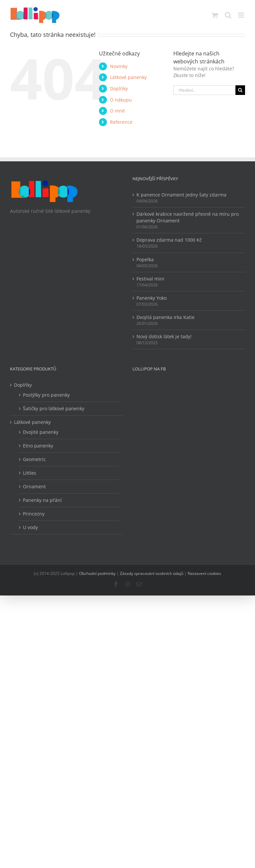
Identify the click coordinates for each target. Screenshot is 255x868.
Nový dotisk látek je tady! (164, 336)
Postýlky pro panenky (46, 395)
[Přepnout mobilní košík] (215, 15)
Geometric (34, 459)
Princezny (34, 514)
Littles (30, 473)
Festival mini (150, 279)
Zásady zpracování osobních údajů (152, 573)
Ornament (34, 486)
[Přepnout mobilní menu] (242, 15)
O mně (117, 111)
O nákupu (121, 100)
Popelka (145, 259)
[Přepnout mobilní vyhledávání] (228, 15)
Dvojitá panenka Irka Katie (166, 317)
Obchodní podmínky (97, 573)
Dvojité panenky (41, 432)
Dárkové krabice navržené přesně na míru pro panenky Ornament (188, 217)
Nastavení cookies (204, 573)
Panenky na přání (42, 500)
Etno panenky (38, 446)
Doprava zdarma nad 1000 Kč (169, 240)
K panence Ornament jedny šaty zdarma (181, 195)
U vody (30, 527)
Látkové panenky (128, 77)
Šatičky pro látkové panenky (54, 408)
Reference (121, 122)
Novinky (119, 66)
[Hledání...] (204, 90)
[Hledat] (240, 90)
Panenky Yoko (152, 298)
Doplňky (119, 88)
